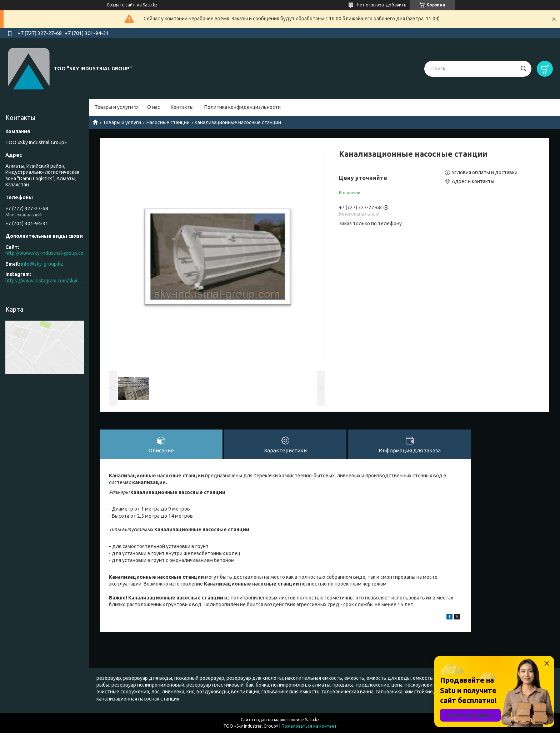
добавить (396, 5)
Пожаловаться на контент (309, 726)
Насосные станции (168, 122)
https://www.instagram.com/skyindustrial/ (45, 281)
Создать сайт (121, 5)
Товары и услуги (114, 107)
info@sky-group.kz (42, 264)
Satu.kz (312, 720)
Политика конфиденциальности (242, 107)
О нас (154, 107)
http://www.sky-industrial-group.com (46, 253)
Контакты (182, 107)
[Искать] (523, 69)
